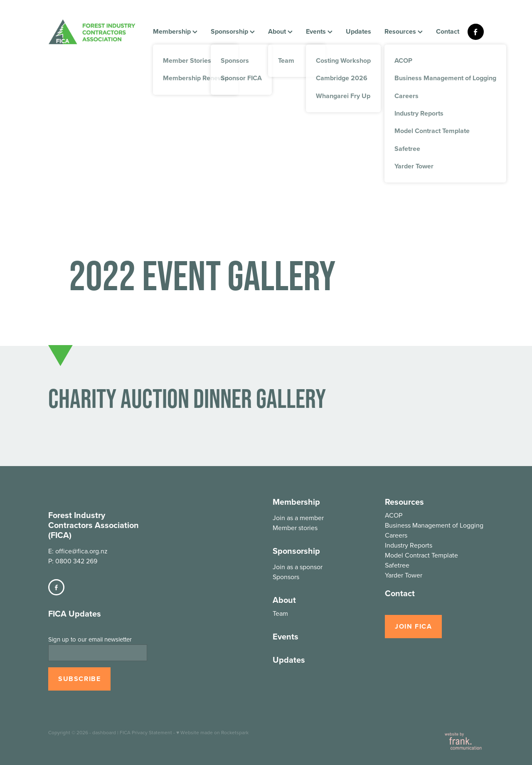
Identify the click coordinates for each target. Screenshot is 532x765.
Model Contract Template (421, 555)
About (280, 31)
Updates (358, 31)
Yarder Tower (404, 575)
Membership (175, 31)
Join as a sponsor (298, 567)
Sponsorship (233, 31)
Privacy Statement (152, 732)
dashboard (104, 732)
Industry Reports (409, 545)
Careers (396, 535)
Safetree (397, 565)
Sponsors (286, 577)
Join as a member (298, 518)
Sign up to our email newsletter (90, 639)
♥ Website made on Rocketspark (212, 732)
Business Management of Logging (434, 525)
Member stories (295, 528)
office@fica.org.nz (81, 551)
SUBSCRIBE (79, 679)
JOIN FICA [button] (413, 626)
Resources (404, 31)
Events (319, 31)
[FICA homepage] (92, 32)
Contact (448, 31)
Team (280, 613)
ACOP (394, 515)
